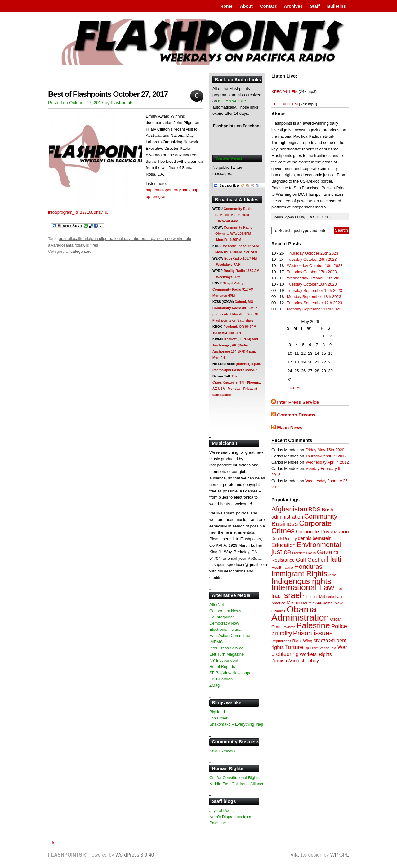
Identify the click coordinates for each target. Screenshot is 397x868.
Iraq (276, 596)
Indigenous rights (301, 581)
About (246, 6)
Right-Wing (302, 641)
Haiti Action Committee (230, 636)
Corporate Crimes (302, 527)
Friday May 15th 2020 (325, 450)
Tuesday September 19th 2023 (314, 290)
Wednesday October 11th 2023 (315, 278)
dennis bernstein (314, 538)
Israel (292, 595)
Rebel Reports (222, 667)
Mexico (294, 603)
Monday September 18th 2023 (314, 297)
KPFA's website (232, 101)
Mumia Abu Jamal (318, 603)
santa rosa (73, 245)
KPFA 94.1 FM (284, 92)
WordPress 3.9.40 (135, 855)
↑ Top (53, 842)
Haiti (334, 559)
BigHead (217, 712)
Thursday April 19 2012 (326, 456)
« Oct (295, 388)
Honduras (308, 566)
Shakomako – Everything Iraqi (236, 724)
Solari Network (223, 751)
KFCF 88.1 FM (285, 104)
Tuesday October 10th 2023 (312, 284)
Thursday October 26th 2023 (313, 253)
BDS (314, 509)
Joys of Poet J (222, 810)
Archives (293, 6)
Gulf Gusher (311, 560)
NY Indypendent (224, 660)
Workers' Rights (316, 654)
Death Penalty (284, 539)
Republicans (281, 641)
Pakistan (289, 627)
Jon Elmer (219, 718)
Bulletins (337, 6)
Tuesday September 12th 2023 (314, 303)
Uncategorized (78, 251)
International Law (303, 587)
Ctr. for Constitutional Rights (234, 778)
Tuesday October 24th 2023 (312, 259)
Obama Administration (300, 613)
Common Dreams (296, 415)
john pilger (100, 239)
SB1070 (320, 641)
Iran (339, 589)
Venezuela (328, 648)
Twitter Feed (228, 158)
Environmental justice (306, 548)
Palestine (313, 625)
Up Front (311, 648)
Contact (268, 6)
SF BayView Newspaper (231, 673)
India (332, 575)
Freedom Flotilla (304, 553)
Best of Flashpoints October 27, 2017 (108, 94)
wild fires (90, 245)
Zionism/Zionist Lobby (295, 661)
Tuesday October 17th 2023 (312, 272)
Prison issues (313, 633)
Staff (315, 6)
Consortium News (225, 611)
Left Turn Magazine (227, 654)
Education (283, 545)
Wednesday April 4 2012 (327, 462)
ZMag (214, 685)
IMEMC (216, 642)
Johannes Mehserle (318, 596)
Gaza (325, 552)
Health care (282, 567)
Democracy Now (224, 623)
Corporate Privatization (322, 532)
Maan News (290, 427)
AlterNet (217, 605)
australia (67, 239)
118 (309, 217)
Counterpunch (222, 617)
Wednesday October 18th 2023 (315, 266)
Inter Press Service (298, 402)
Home (226, 6)
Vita (295, 855)
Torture (294, 647)
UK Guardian (221, 679)
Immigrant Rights (299, 574)
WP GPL (340, 855)
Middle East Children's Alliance (237, 784)
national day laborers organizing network (145, 239)
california (82, 239)
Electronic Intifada (225, 629)
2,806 (290, 217)
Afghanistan (289, 509)
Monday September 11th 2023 (314, 309)
